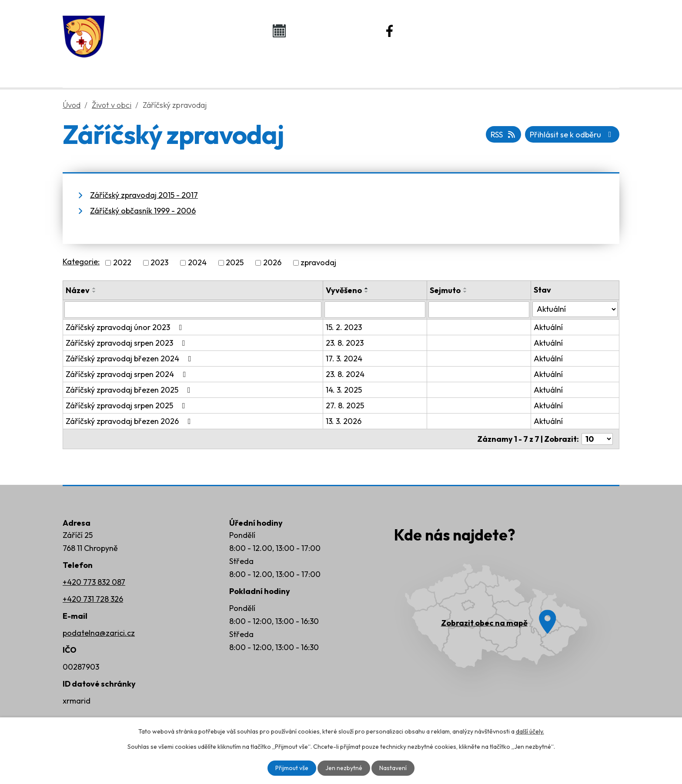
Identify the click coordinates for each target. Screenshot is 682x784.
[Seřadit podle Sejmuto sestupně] (465, 292)
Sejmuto (445, 290)
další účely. (530, 731)
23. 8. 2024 (345, 374)
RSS (504, 135)
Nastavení (393, 768)
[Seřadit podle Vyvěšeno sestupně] (367, 292)
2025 (235, 263)
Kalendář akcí (326, 30)
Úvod (135, 66)
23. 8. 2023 (345, 343)
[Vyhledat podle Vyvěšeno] (375, 310)
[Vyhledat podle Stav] (575, 309)
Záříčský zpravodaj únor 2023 (126, 327)
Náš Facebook (438, 30)
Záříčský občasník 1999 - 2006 (143, 211)
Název (78, 290)
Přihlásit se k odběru (572, 135)
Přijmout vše (292, 768)
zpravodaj (318, 263)
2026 (272, 263)
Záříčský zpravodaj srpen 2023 (127, 343)
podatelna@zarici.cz (99, 633)
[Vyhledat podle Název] (193, 310)
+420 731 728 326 (93, 599)
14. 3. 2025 (344, 390)
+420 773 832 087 (94, 582)
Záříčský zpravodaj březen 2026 (130, 421)
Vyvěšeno (344, 290)
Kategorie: (81, 262)
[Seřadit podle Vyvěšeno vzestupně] (367, 288)
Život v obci (331, 66)
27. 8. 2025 (345, 405)
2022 (122, 263)
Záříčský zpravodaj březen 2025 (130, 390)
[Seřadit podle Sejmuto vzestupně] (465, 288)
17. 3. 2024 (344, 359)
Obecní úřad (226, 66)
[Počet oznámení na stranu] (597, 439)
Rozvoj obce (437, 66)
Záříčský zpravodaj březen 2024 (130, 359)
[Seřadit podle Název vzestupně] (94, 288)
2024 (197, 263)
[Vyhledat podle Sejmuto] (479, 310)
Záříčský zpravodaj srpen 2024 (128, 374)
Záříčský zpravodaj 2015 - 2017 (144, 195)
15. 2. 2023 (344, 327)
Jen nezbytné (344, 768)
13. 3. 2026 (344, 421)
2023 (159, 263)
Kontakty (537, 66)
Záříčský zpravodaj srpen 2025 (127, 405)
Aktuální (548, 327)
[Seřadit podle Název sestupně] (94, 292)
